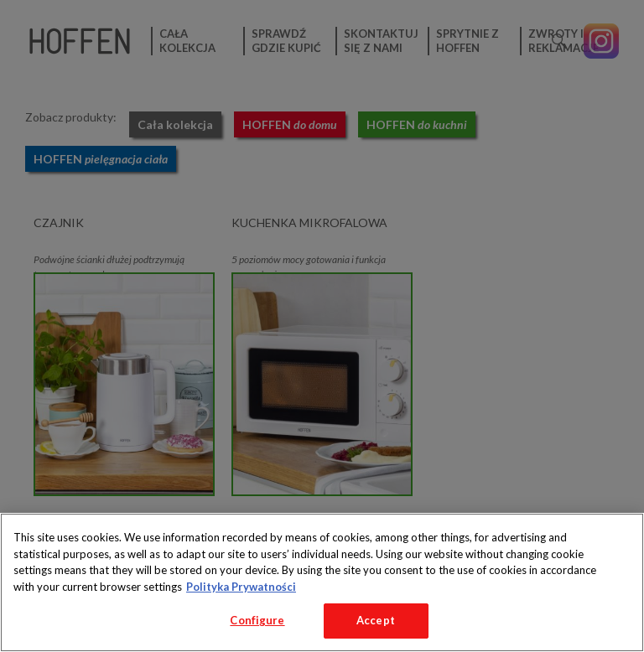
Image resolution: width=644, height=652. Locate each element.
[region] (322, 582)
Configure (257, 620)
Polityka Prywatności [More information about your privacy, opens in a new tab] (241, 587)
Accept (376, 620)
